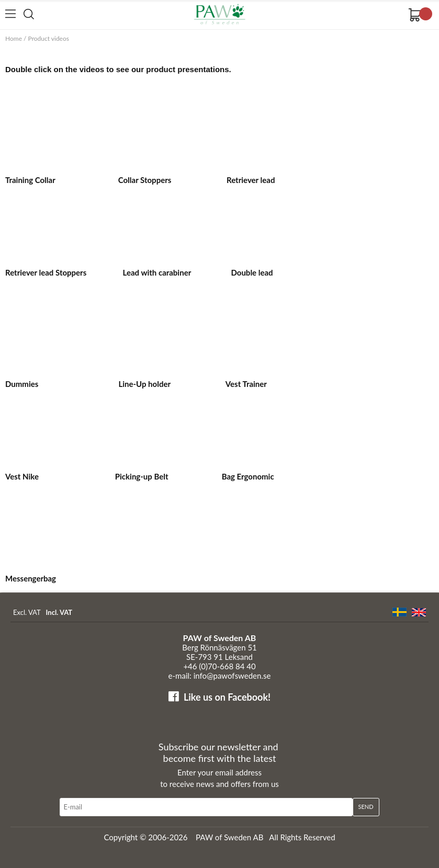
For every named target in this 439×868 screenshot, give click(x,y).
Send (366, 807)
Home (14, 38)
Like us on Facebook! (227, 697)
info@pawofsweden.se (232, 676)
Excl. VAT (27, 612)
